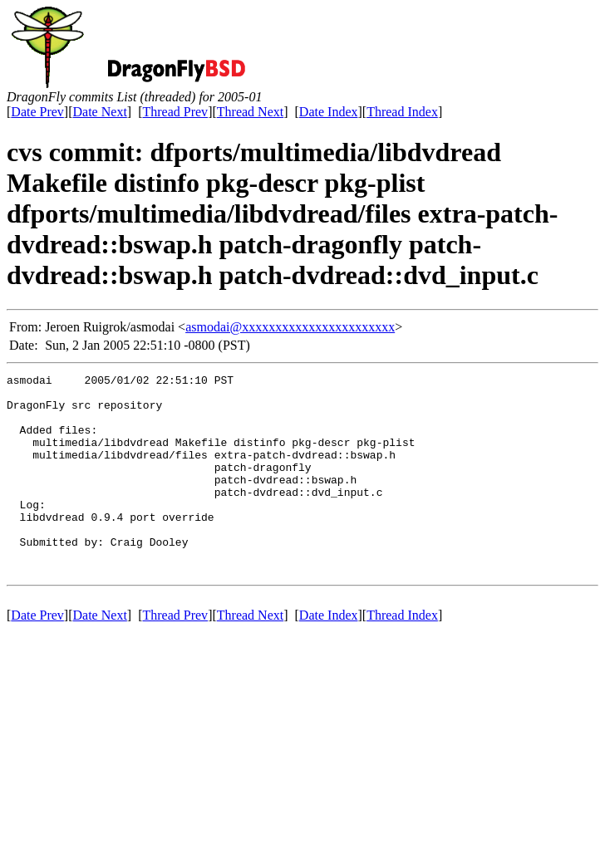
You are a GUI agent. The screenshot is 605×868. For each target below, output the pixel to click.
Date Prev (37, 112)
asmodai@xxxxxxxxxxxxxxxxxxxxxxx (290, 327)
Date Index (329, 112)
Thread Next (250, 112)
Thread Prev (175, 112)
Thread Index (402, 112)
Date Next (100, 112)
